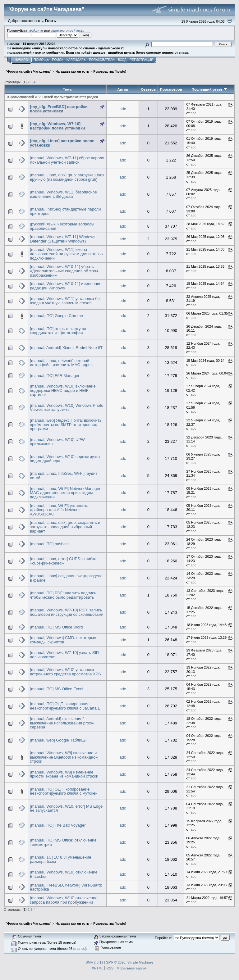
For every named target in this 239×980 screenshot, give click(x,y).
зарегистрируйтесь (67, 30)
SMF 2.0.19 (94, 962)
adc (123, 109)
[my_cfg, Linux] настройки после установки (62, 143)
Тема (67, 89)
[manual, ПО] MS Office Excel (56, 689)
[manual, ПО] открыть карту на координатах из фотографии (58, 331)
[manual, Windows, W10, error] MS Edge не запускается (66, 808)
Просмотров (171, 89)
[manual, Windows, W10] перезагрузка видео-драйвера (65, 459)
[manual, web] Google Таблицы (58, 740)
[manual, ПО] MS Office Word (56, 627)
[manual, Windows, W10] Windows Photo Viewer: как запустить (67, 408)
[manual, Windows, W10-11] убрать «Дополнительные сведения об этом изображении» (64, 271)
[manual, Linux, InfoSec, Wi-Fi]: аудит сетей (64, 476)
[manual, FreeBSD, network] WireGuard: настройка (66, 887)
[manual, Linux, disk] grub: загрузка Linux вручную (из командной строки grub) (67, 177)
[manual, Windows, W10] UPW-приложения (58, 442)
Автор (123, 89)
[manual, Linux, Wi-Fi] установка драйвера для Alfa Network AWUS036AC (59, 510)
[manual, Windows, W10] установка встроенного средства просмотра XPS (65, 672)
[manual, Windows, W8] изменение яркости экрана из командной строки (64, 774)
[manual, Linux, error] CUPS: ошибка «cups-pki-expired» (63, 561)
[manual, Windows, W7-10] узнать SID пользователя (64, 655)
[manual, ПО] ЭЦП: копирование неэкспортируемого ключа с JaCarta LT (66, 706)
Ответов (148, 89)
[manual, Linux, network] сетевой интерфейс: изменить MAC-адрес (61, 363)
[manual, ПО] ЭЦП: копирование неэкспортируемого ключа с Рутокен (64, 791)
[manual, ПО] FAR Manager (55, 376)
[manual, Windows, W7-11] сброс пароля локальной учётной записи (67, 160)
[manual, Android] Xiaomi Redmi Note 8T (66, 348)
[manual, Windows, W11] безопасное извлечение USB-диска (63, 194)
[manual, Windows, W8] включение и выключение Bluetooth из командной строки (64, 757)
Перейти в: (163, 938)
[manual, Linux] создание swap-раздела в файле (66, 578)
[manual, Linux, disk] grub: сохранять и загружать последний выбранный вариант (65, 527)
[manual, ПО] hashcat (49, 544)
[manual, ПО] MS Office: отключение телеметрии (63, 842)
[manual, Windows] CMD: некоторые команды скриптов (63, 640)
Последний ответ (209, 89)
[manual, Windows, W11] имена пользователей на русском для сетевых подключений (67, 254)
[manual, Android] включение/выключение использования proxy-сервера (62, 723)
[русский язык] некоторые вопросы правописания (62, 226)
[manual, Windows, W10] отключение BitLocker (64, 874)
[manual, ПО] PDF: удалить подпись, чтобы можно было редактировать (64, 595)
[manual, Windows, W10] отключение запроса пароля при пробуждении (64, 900)
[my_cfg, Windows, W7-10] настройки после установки (57, 126)
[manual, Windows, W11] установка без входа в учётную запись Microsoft (66, 301)
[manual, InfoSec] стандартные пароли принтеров (65, 211)
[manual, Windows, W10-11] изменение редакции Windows (66, 286)
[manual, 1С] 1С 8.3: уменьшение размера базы (60, 859)
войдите (36, 30)
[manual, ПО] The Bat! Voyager (58, 825)
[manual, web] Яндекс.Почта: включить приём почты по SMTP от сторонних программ (66, 424)
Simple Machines (140, 962)
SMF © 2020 (116, 962)
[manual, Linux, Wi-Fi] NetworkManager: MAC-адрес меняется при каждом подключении (66, 493)
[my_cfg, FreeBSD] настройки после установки (59, 109)
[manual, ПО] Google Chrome (56, 316)
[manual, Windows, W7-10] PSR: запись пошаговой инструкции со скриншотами (67, 612)
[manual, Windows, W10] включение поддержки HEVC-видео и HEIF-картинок (63, 390)
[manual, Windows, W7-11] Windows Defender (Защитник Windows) (62, 239)
